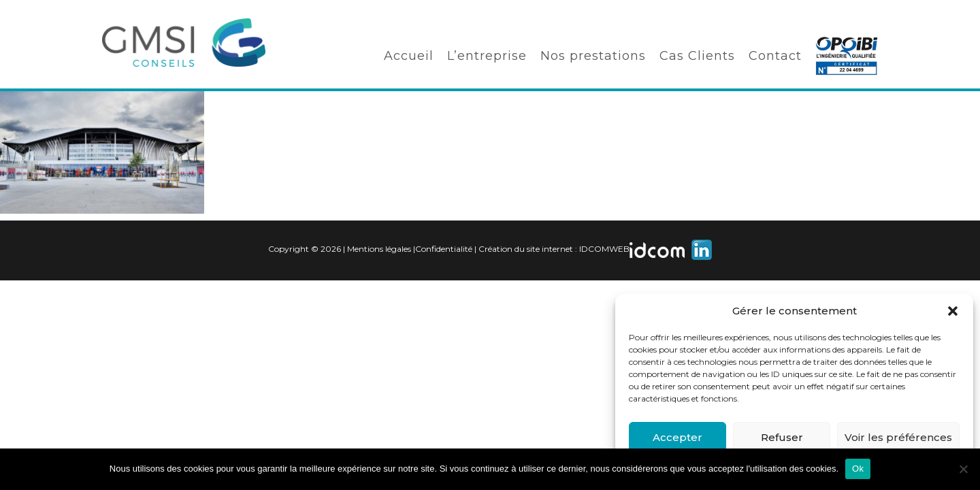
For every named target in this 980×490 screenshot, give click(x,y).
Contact (775, 56)
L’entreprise (487, 56)
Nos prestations (593, 56)
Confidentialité (444, 249)
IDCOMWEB (604, 249)
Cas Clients (697, 56)
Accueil (409, 56)
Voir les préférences (898, 437)
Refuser (782, 437)
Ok (858, 469)
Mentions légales (379, 249)
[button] (953, 311)
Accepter (677, 437)
